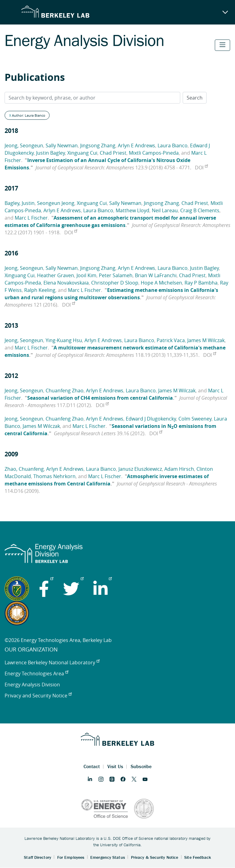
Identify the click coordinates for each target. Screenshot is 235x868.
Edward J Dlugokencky (151, 419)
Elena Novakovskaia (66, 283)
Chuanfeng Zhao (65, 391)
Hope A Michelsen (161, 283)
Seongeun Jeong (56, 203)
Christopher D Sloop (115, 283)
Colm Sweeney (195, 419)
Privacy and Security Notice (38, 696)
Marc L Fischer (31, 218)
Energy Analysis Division (32, 685)
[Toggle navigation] (222, 45)
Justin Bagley (50, 153)
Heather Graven (56, 275)
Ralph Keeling (40, 290)
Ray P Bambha (201, 283)
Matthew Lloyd (132, 210)
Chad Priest (113, 153)
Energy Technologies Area (36, 674)
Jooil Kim (86, 275)
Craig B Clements (200, 210)
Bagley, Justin (20, 203)
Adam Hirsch (179, 469)
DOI (201, 168)
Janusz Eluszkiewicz (140, 469)
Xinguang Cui (82, 153)
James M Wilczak (206, 340)
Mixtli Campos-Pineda (154, 153)
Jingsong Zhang (98, 145)
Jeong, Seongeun (24, 145)
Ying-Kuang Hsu (64, 340)
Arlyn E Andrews (136, 145)
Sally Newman (62, 145)
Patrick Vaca (171, 340)
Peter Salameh (116, 275)
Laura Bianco (173, 145)
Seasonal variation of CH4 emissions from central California (100, 398)
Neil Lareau (165, 210)
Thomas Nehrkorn (54, 476)
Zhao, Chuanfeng (24, 469)
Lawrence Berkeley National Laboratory (52, 662)
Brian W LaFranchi (156, 275)
